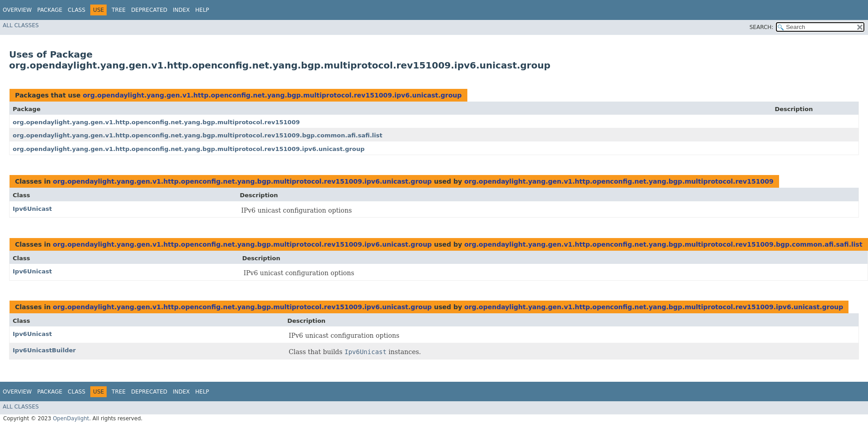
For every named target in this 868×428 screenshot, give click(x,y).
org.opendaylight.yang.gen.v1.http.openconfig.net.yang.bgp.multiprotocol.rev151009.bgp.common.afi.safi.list (198, 135)
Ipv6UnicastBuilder (44, 350)
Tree (119, 10)
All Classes (21, 25)
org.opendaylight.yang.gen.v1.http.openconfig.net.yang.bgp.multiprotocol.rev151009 (156, 122)
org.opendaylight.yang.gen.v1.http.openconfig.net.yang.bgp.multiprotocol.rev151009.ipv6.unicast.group (272, 95)
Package (50, 10)
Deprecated (149, 10)
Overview (17, 10)
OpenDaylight (71, 418)
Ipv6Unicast (32, 209)
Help (202, 10)
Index (181, 10)
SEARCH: (762, 27)
